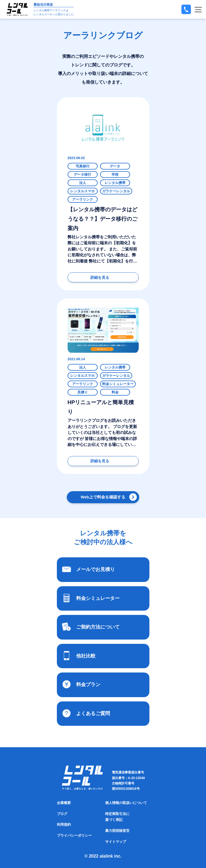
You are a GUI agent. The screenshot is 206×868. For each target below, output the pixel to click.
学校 (115, 174)
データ (115, 166)
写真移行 (83, 166)
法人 (83, 183)
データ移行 (82, 174)
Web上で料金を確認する (103, 497)
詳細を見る (100, 277)
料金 (115, 392)
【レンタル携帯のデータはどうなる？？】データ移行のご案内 (102, 219)
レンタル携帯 (115, 183)
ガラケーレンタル (116, 191)
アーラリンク (83, 199)
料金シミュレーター (118, 384)
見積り (82, 392)
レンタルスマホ (82, 191)
